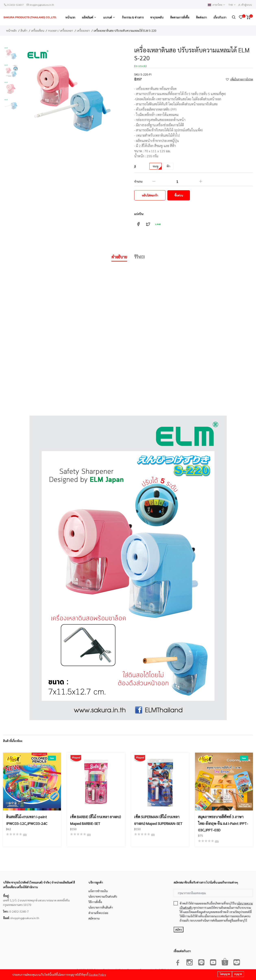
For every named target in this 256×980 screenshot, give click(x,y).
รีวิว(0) (139, 257)
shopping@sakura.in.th (42, 5)
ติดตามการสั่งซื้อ (180, 17)
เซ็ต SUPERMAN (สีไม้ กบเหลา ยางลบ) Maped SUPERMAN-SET (158, 820)
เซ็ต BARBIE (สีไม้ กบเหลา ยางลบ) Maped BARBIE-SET (95, 820)
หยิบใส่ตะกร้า (150, 195)
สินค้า (24, 30)
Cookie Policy (97, 975)
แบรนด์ (108, 17)
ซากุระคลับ (157, 17)
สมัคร (179, 929)
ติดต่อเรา (201, 17)
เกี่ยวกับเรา (220, 17)
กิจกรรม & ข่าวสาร (133, 17)
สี (135, 167)
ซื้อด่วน (179, 195)
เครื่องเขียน (38, 30)
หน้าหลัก (11, 30)
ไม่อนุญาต (225, 974)
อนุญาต (238, 974)
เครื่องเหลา (83, 30)
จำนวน (138, 181)
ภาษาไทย (217, 5)
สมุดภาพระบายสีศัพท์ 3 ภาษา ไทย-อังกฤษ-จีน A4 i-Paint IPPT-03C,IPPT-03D (223, 823)
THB (232, 5)
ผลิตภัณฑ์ (88, 17)
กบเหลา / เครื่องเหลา (60, 30)
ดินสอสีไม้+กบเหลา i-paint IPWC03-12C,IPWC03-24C (27, 820)
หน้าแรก (70, 17)
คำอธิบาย (119, 257)
